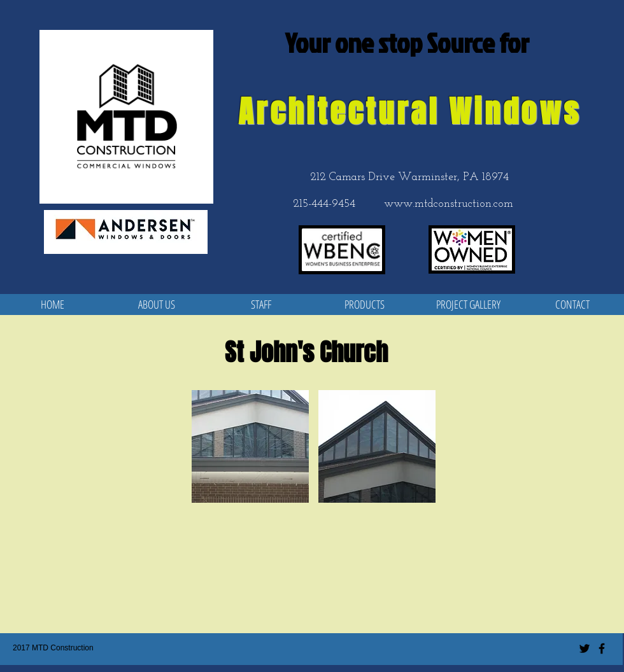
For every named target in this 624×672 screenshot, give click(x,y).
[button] (250, 446)
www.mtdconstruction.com (449, 204)
